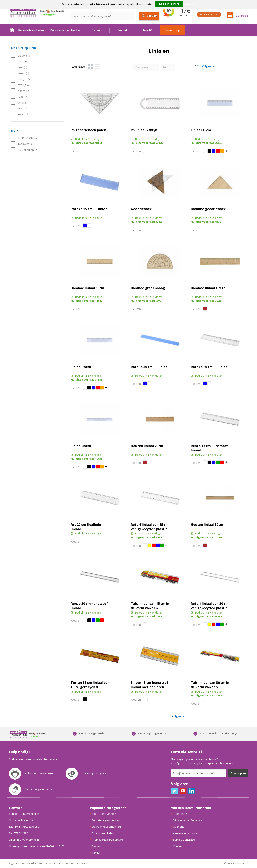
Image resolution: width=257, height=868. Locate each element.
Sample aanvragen (185, 840)
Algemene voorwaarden (23, 863)
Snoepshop (172, 30)
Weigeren (190, 4)
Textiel (122, 30)
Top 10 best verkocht (105, 814)
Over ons (179, 827)
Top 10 (147, 30)
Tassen (97, 30)
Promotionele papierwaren (109, 840)
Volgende (208, 66)
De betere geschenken (106, 820)
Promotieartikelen (31, 30)
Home (12, 30)
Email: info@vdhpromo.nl (24, 840)
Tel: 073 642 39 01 (19, 833)
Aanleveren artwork (185, 833)
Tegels (90, 67)
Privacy (43, 863)
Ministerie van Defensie (188, 820)
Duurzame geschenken (66, 30)
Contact (178, 846)
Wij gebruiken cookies (61, 863)
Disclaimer (82, 863)
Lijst (98, 67)
